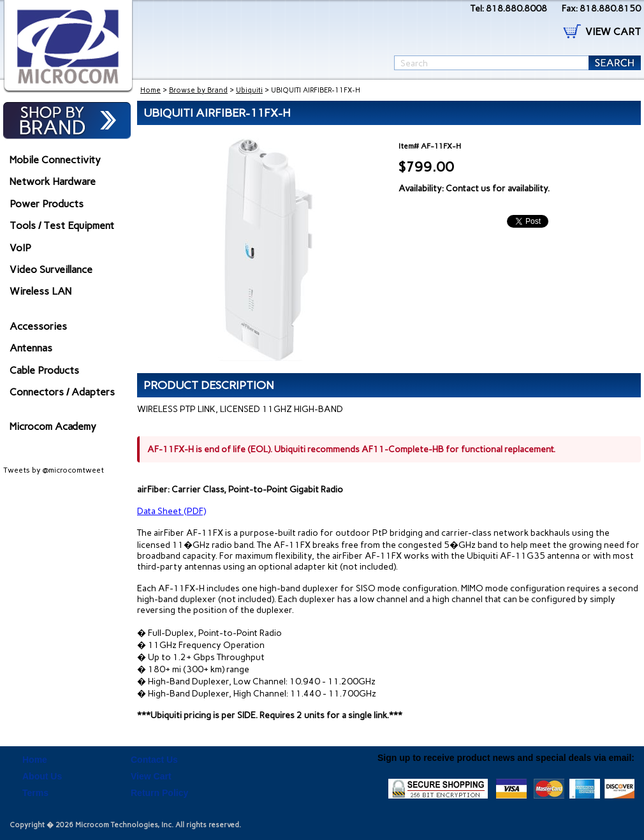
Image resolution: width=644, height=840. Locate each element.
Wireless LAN (40, 291)
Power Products (47, 204)
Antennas (31, 348)
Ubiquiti (249, 90)
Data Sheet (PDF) (172, 511)
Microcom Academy (53, 426)
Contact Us (154, 760)
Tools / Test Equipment (62, 225)
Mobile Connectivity (55, 160)
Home (150, 90)
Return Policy (159, 793)
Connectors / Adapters (62, 392)
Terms (35, 793)
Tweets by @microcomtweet (54, 470)
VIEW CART (613, 32)
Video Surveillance (51, 269)
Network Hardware (53, 181)
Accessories (38, 326)
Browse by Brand (198, 90)
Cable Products (44, 370)
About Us (42, 776)
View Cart (151, 776)
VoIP (20, 248)
